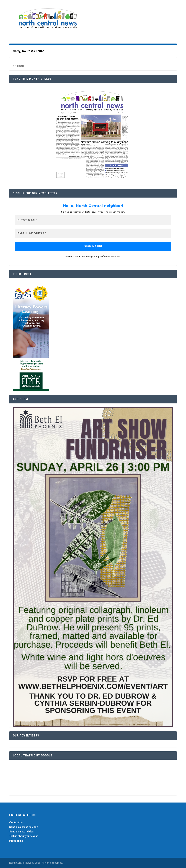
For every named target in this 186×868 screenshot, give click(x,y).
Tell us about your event (24, 836)
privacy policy (99, 256)
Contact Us (16, 822)
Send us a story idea (21, 832)
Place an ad (16, 841)
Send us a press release (24, 827)
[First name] (93, 220)
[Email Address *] (93, 233)
